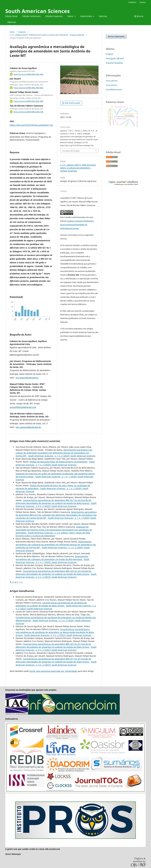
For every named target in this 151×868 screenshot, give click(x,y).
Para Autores (112, 85)
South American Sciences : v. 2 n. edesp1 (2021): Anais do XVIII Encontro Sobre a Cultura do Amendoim (53, 534)
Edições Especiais (54, 16)
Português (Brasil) (115, 58)
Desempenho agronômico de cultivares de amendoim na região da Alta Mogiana (52, 558)
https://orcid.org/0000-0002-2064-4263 (28, 88)
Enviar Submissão (116, 36)
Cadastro (132, 2)
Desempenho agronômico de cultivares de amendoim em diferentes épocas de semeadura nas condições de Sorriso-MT (56, 545)
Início (12, 32)
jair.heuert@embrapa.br (27, 378)
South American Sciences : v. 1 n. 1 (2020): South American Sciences (52, 561)
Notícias (103, 16)
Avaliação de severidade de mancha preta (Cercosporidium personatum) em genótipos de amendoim (54, 530)
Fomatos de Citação (71, 151)
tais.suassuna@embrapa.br (28, 427)
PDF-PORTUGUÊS (72, 103)
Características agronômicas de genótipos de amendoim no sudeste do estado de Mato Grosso (51, 604)
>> (22, 582)
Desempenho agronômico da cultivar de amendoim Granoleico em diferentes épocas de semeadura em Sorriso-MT (54, 453)
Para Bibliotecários (114, 89)
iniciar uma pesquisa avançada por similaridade (53, 671)
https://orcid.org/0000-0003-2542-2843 (28, 74)
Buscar (139, 16)
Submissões (86, 16)
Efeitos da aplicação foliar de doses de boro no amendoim (59, 462)
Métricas (12, 22)
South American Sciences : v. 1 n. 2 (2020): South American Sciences (62, 456)
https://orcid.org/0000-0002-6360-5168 (28, 112)
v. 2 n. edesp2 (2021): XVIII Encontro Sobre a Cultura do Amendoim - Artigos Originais (47, 35)
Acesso (143, 2)
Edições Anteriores (31, 16)
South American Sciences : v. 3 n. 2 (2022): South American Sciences (56, 505)
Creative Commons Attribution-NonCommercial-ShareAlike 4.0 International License (77, 225)
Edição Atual (11, 16)
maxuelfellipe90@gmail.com (23, 407)
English (110, 54)
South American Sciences (37, 11)
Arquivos (22, 32)
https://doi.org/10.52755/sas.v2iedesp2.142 (31, 125)
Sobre (71, 16)
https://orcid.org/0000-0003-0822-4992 (28, 101)
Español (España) (114, 63)
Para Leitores (112, 81)
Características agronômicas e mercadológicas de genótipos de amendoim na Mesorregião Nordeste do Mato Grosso (55, 632)
